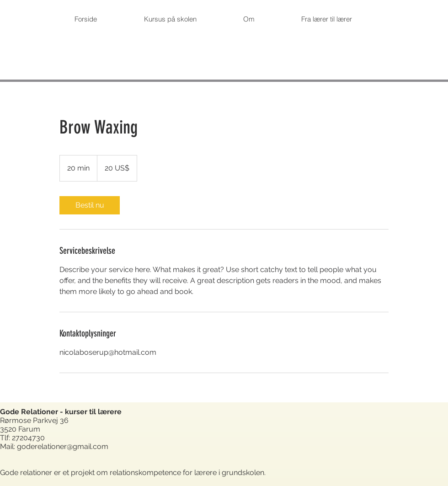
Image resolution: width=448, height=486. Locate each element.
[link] (90, 205)
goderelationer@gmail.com (63, 446)
